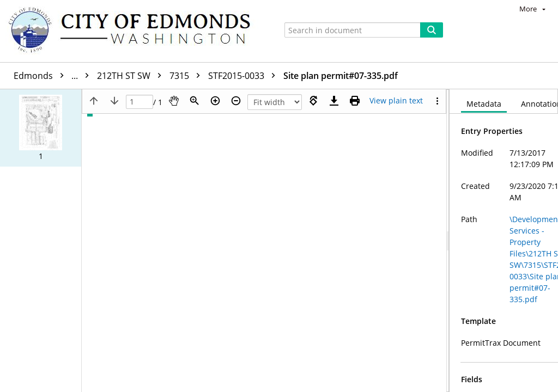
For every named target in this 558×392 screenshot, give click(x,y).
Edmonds (54, 76)
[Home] (135, 31)
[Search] (432, 30)
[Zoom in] (215, 101)
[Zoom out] (236, 101)
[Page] (139, 102)
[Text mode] (396, 101)
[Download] (334, 101)
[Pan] (174, 101)
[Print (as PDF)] (355, 101)
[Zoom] (195, 101)
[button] (41, 128)
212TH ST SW (132, 76)
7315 (187, 76)
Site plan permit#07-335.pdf (341, 76)
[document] (504, 241)
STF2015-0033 (244, 76)
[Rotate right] (313, 101)
